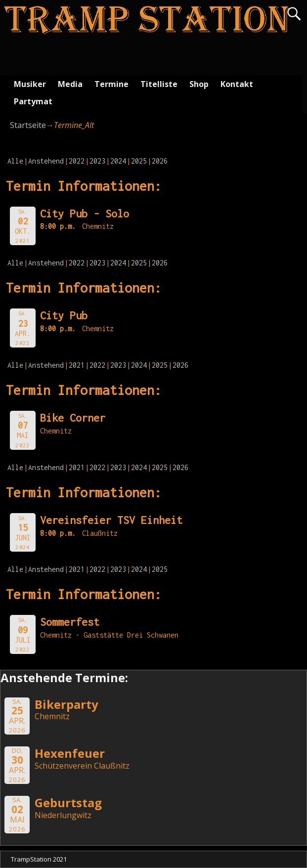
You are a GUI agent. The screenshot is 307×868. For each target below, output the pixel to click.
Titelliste (159, 84)
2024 (118, 161)
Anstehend (46, 161)
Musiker (30, 84)
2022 (77, 161)
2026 (160, 161)
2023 (97, 161)
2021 (77, 365)
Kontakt (237, 84)
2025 (139, 161)
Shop (199, 84)
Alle (15, 161)
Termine (111, 84)
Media (70, 84)
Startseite (28, 125)
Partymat (33, 101)
